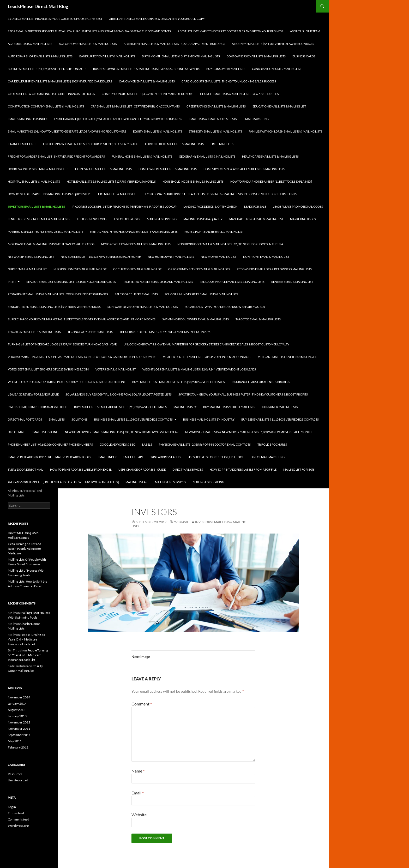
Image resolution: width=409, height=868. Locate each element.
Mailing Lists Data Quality (203, 219)
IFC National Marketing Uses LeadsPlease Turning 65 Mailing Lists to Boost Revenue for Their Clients (221, 194)
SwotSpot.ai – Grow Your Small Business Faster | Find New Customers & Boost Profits (243, 394)
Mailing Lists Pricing (208, 482)
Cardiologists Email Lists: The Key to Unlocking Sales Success (229, 81)
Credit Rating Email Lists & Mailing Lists (216, 106)
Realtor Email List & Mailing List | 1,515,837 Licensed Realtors (71, 282)
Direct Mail (16, 432)
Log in (12, 807)
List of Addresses (127, 219)
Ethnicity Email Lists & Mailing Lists (215, 131)
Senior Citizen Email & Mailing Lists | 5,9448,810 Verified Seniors (54, 307)
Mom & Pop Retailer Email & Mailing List (214, 232)
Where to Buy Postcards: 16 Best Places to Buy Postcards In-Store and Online (67, 382)
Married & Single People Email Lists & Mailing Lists (46, 232)
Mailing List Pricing (162, 219)
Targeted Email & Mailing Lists (258, 319)
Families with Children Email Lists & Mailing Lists (285, 131)
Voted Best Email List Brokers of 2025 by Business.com (48, 369)
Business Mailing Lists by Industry (209, 419)
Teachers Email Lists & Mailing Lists (34, 332)
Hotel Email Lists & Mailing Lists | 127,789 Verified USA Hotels (111, 181)
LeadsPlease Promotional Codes (298, 206)
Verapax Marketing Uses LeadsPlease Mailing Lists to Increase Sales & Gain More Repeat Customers (82, 357)
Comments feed (19, 819)
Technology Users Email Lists (90, 332)
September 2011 (19, 735)
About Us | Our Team (305, 31)
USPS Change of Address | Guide (142, 469)
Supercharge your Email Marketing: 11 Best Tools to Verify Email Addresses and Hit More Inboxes (82, 319)
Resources (15, 774)
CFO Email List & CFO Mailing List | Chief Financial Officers (51, 94)
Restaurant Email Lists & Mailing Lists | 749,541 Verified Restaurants (58, 294)
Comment (142, 704)
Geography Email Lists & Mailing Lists (207, 156)
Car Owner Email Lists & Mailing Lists (147, 81)
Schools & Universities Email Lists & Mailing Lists (201, 294)
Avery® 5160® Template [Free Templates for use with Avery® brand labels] (63, 482)
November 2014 (19, 697)
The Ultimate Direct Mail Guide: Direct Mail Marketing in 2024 (165, 332)
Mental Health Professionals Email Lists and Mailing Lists (134, 232)
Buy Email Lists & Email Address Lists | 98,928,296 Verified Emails (179, 382)
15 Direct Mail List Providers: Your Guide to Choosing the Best (55, 19)
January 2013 (17, 716)
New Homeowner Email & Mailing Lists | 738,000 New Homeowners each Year (122, 432)
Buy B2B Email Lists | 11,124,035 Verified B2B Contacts (280, 419)
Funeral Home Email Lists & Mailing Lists (142, 156)
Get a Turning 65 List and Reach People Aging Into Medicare (25, 549)
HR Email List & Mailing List (118, 194)
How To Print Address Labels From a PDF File (243, 469)
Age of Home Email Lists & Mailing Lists (88, 44)
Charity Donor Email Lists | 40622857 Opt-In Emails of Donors (148, 94)
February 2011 (18, 747)
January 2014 (17, 704)
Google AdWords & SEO (118, 444)
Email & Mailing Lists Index (28, 119)
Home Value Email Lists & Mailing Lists (103, 169)
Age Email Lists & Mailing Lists (30, 44)
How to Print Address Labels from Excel (81, 469)
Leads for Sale (255, 206)
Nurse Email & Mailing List (27, 269)
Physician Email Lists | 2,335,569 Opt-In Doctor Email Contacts (205, 444)
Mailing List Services (170, 482)
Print (12, 282)
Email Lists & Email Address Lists (213, 119)
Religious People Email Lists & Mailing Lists (232, 282)
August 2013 (17, 710)
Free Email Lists (222, 144)
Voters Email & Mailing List (116, 369)
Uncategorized (18, 780)
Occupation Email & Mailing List (137, 269)
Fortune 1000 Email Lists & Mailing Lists (174, 144)
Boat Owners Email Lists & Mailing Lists (256, 56)
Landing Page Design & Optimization (210, 206)
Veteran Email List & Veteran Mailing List (288, 357)
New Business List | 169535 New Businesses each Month (101, 257)
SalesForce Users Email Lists (136, 294)
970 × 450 (181, 522)
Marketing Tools (303, 219)
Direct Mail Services (188, 469)
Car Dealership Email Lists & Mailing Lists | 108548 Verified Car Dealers (60, 81)
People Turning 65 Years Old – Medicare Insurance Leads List (26, 639)
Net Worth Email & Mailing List (31, 257)
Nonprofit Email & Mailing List (266, 257)
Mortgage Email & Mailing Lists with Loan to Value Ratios (51, 244)
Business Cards (304, 56)
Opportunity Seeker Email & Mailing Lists (199, 269)
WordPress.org (18, 826)
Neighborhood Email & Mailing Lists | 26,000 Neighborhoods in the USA (230, 244)
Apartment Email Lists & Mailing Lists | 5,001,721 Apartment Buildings (174, 44)
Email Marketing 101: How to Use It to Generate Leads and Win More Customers (67, 131)
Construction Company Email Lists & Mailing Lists (46, 106)
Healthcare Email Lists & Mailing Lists (270, 156)
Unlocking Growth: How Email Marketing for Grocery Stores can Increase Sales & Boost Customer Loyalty (206, 344)
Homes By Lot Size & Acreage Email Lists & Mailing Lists (244, 169)
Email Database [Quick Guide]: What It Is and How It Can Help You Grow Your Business (118, 119)
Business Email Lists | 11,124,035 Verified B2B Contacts (47, 69)
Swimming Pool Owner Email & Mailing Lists (196, 319)
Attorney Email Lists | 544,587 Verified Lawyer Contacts (273, 44)
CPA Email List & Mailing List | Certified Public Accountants (135, 106)
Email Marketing (256, 119)
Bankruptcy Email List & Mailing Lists (107, 56)
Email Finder (107, 457)
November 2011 (19, 729)
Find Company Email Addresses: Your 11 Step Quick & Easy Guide (91, 144)
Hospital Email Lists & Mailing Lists (34, 181)
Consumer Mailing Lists (280, 407)
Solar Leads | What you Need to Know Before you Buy (225, 307)
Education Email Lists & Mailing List (279, 106)
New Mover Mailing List (219, 257)
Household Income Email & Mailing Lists (193, 181)
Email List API (133, 457)
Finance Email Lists (22, 144)
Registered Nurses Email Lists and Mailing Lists (158, 282)
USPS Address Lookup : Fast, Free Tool (216, 457)
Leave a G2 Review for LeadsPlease (33, 394)
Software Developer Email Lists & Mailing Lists (143, 307)
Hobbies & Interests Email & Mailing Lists (38, 169)
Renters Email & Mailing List (292, 282)
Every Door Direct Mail (26, 469)
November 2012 (19, 722)
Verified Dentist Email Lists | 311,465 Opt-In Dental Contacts (207, 357)
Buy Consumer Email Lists (226, 69)
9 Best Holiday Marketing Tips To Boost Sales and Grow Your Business (230, 31)
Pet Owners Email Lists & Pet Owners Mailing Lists (274, 269)
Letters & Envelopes (92, 219)
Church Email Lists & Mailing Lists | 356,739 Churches (239, 94)
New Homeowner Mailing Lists (171, 257)
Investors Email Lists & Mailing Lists (36, 206)
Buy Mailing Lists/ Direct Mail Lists (229, 407)
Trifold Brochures (272, 444)
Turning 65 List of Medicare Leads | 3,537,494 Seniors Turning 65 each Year (62, 344)
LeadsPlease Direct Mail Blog (38, 6)
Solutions (79, 419)
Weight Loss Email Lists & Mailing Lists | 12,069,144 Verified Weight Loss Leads (199, 369)
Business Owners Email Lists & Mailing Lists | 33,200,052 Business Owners (146, 69)
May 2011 (15, 741)
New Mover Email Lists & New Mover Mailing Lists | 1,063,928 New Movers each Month (248, 432)
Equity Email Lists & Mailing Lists (158, 131)
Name (138, 771)
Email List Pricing (45, 432)
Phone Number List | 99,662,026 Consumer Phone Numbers (50, 444)
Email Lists (57, 419)
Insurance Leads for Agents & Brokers (261, 382)
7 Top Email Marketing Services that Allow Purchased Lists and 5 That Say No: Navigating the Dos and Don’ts (89, 31)
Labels (147, 444)
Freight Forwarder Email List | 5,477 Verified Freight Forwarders (56, 156)
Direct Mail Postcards (25, 419)
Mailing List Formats (299, 469)
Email (138, 793)
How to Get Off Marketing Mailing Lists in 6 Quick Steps (50, 194)
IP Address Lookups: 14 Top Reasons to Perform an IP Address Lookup (124, 206)
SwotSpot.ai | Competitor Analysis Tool (38, 407)
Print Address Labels (165, 457)
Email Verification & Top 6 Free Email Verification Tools (49, 457)
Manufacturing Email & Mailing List (256, 219)
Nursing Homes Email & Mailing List (80, 269)
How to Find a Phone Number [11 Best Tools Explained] (271, 181)
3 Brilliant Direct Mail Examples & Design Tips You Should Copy (157, 19)
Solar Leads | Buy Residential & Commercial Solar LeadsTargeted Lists (119, 394)
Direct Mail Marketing (268, 457)
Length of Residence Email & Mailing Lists (39, 219)
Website (139, 815)
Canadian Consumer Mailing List (277, 69)
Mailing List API (137, 482)
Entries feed (16, 813)
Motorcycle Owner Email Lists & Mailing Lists (136, 244)
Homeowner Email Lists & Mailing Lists (168, 169)
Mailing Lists (183, 407)
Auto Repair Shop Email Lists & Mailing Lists (40, 56)
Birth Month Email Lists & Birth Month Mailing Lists (181, 56)
